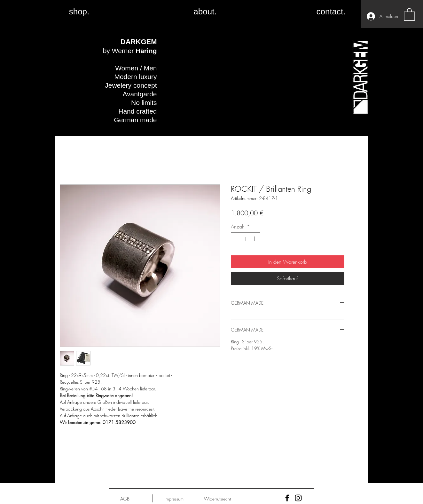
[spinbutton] (246, 239)
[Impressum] (174, 499)
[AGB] (125, 499)
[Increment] (255, 239)
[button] (409, 14)
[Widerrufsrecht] (218, 499)
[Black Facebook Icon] (287, 498)
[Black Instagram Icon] (298, 498)
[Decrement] (236, 239)
